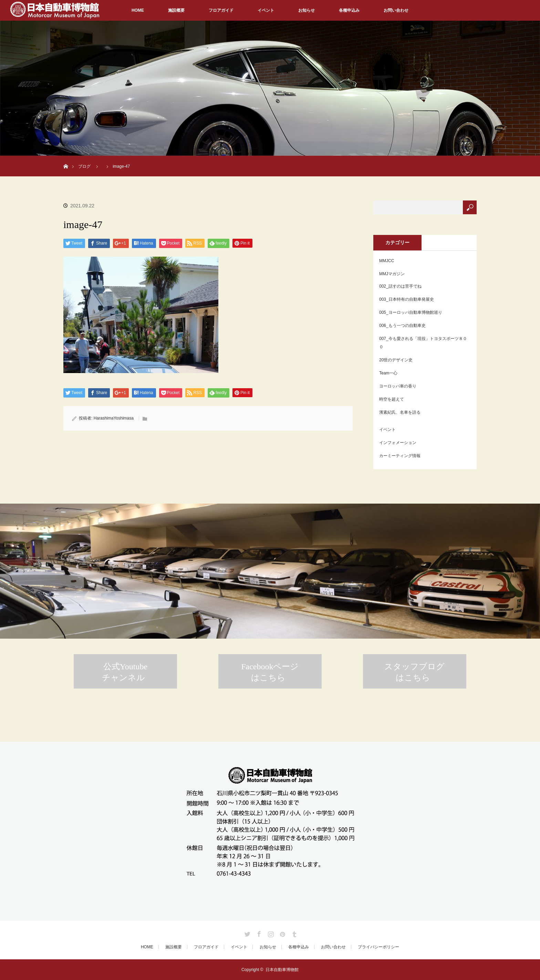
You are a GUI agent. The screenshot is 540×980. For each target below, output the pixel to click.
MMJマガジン (392, 274)
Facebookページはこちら (270, 672)
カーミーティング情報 (400, 456)
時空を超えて (392, 399)
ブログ (84, 166)
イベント (266, 10)
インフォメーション (398, 443)
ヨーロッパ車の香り (398, 386)
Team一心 (388, 373)
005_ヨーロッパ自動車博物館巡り (411, 312)
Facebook (258, 933)
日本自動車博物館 (282, 970)
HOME (138, 10)
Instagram (270, 933)
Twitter (247, 933)
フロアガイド (221, 10)
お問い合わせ (396, 10)
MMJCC (387, 261)
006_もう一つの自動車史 (402, 326)
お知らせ (307, 10)
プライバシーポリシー (378, 947)
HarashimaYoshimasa (114, 418)
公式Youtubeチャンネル (125, 672)
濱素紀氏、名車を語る (400, 412)
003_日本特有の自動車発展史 (407, 299)
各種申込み (349, 10)
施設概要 (176, 10)
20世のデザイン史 (396, 360)
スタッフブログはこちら (414, 672)
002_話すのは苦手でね (400, 286)
